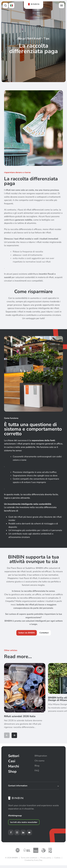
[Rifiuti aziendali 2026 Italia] (25, 698)
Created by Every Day (33, 860)
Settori (14, 756)
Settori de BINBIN (27, 633)
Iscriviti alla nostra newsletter (24, 822)
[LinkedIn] (23, 832)
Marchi (14, 766)
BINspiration (41, 756)
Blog (37, 766)
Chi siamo (39, 761)
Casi (12, 761)
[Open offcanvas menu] (62, 5)
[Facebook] (11, 832)
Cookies (57, 858)
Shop (12, 771)
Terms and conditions (29, 858)
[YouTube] (29, 832)
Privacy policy (46, 858)
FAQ (37, 771)
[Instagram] (17, 832)
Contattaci (44, 633)
